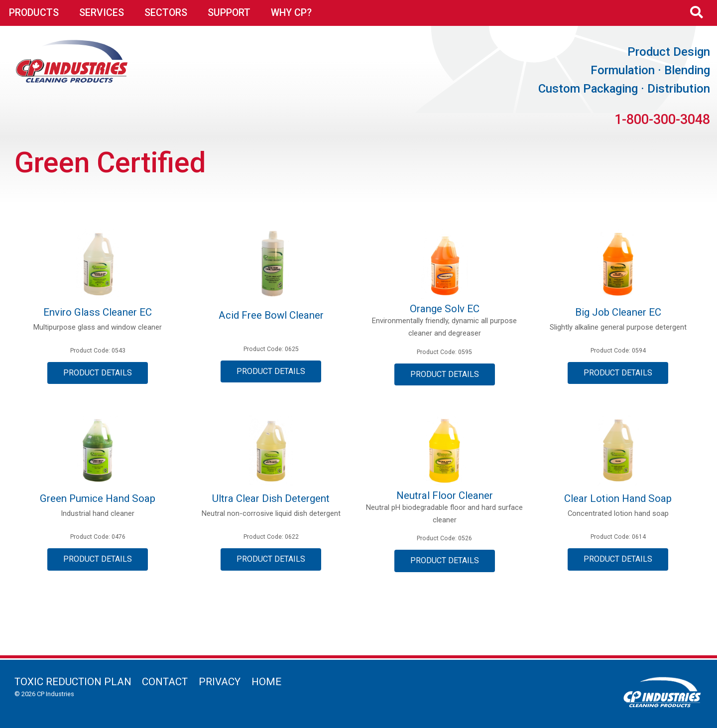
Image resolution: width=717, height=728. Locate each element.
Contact (165, 682)
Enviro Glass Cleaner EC (98, 312)
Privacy (220, 682)
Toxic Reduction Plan (73, 682)
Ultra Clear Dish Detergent (271, 498)
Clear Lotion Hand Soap (618, 498)
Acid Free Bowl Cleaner (271, 315)
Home (266, 682)
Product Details (98, 373)
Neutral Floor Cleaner (445, 495)
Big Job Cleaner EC (618, 312)
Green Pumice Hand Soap (98, 498)
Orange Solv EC (445, 309)
